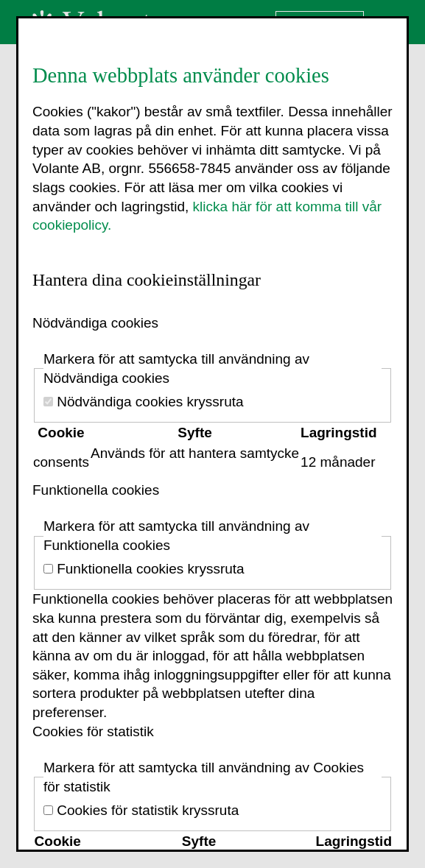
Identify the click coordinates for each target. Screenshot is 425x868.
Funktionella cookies (96, 490)
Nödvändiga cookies (95, 323)
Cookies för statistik (93, 731)
